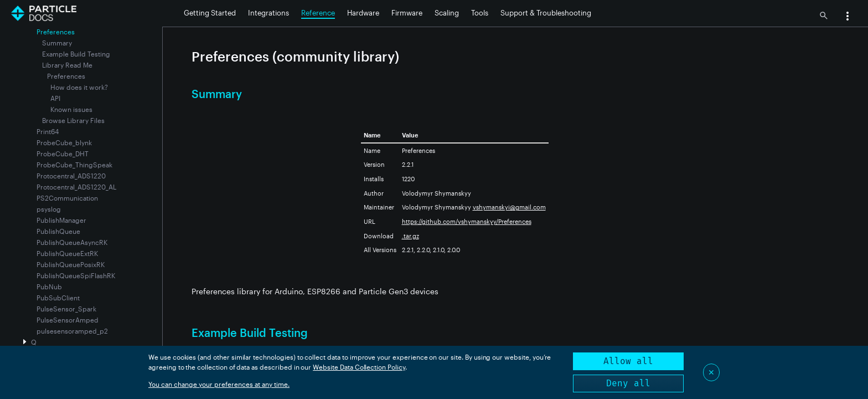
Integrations (268, 13)
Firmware (407, 13)
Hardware (363, 13)
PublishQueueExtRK (67, 253)
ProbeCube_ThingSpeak (74, 165)
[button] (848, 17)
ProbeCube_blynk (64, 142)
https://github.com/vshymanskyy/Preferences (467, 221)
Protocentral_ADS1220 (71, 176)
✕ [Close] (711, 372)
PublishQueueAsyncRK (72, 242)
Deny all (628, 383)
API (55, 98)
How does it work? (79, 87)
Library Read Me (67, 65)
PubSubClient (58, 298)
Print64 (48, 131)
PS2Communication (67, 198)
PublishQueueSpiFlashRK (76, 275)
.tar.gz (410, 236)
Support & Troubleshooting (546, 13)
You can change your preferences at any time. (219, 384)
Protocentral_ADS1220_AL (76, 187)
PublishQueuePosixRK (71, 264)
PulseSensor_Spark (66, 309)
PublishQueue (58, 231)
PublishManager (61, 220)
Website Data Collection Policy (359, 367)
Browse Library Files (73, 120)
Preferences (66, 76)
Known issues (71, 109)
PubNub (49, 287)
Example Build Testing (76, 54)
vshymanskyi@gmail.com (509, 207)
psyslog (49, 209)
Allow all (628, 361)
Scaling (447, 13)
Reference (318, 13)
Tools (480, 13)
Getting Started (210, 13)
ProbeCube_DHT (63, 154)
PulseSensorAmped (68, 320)
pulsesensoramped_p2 (72, 331)
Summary (57, 43)
